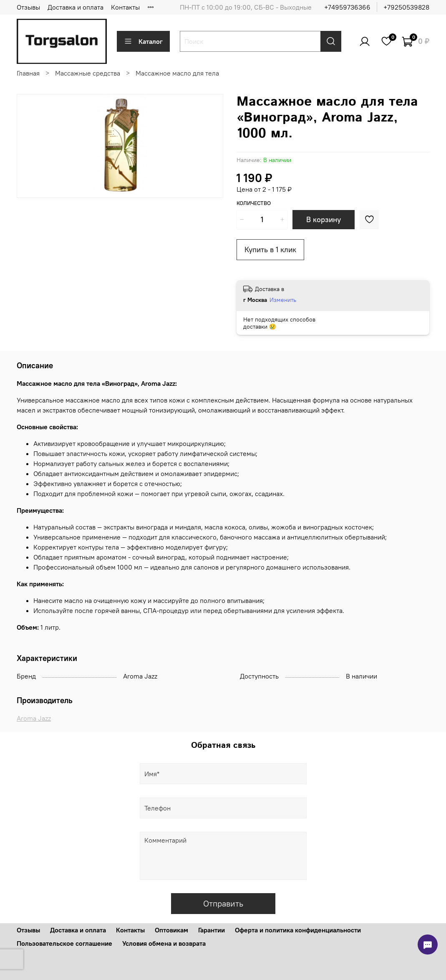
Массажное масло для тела (177, 73)
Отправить (223, 903)
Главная (28, 73)
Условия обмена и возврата (164, 943)
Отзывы (28, 7)
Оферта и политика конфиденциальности (298, 930)
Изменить (283, 300)
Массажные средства (88, 73)
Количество (254, 203)
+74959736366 (347, 7)
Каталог (143, 41)
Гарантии (212, 930)
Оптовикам (171, 930)
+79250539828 (406, 7)
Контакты (125, 7)
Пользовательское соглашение (64, 943)
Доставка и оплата (76, 7)
